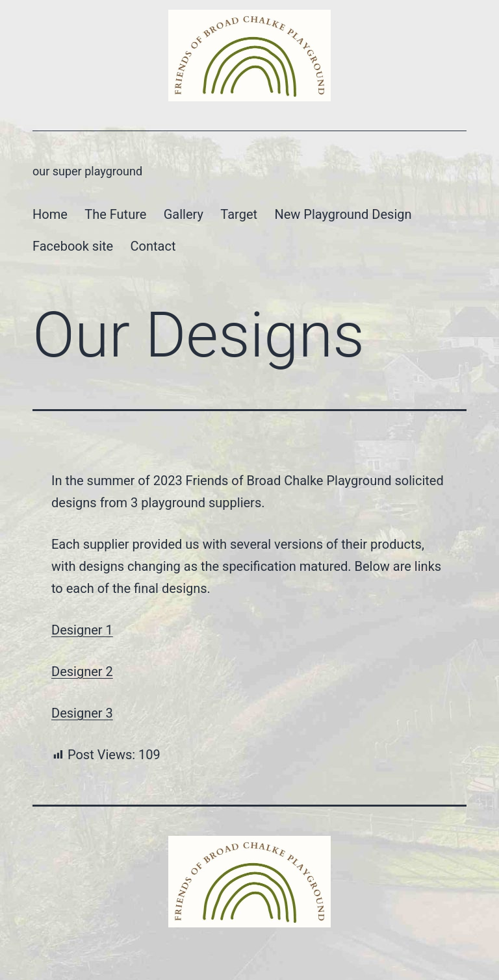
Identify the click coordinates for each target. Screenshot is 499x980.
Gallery (184, 214)
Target (239, 214)
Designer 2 (82, 672)
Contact (153, 246)
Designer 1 (82, 630)
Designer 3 (82, 713)
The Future (115, 214)
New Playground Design (343, 214)
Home (50, 214)
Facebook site (73, 246)
